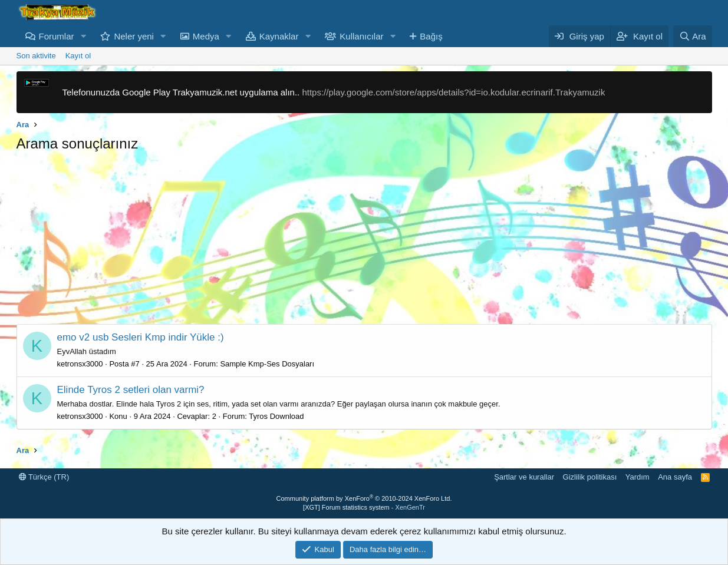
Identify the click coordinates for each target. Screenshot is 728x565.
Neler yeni (134, 36)
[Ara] (693, 36)
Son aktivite (36, 56)
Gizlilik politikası (590, 477)
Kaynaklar (279, 36)
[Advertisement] (364, 242)
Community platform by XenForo (364, 498)
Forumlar (57, 36)
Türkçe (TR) (44, 477)
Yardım (638, 477)
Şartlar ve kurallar (524, 477)
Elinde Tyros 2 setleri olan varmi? (131, 390)
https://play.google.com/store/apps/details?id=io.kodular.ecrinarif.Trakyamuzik (453, 92)
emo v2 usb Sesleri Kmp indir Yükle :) (141, 337)
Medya (206, 36)
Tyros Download (276, 416)
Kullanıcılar (361, 36)
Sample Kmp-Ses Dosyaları (267, 364)
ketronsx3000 (80, 364)
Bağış (431, 36)
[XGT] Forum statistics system (364, 507)
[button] (83, 36)
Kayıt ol (78, 56)
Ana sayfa (675, 477)
